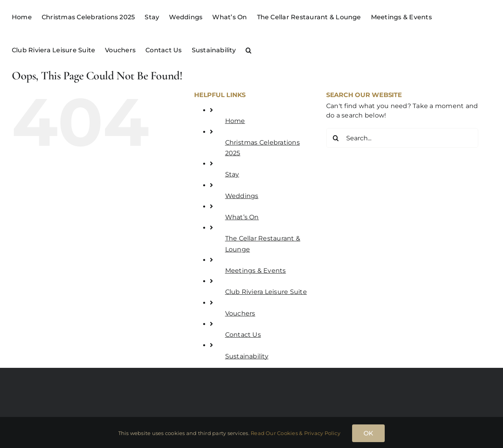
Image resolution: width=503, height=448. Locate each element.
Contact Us (243, 335)
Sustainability (247, 356)
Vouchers (240, 313)
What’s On (242, 217)
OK (368, 433)
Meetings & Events (256, 271)
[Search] (336, 138)
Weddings (242, 196)
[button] (249, 50)
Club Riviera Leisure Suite (266, 292)
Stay (232, 174)
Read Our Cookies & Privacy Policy (296, 433)
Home (235, 121)
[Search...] (402, 138)
